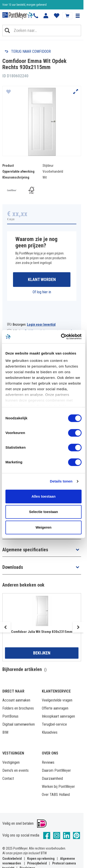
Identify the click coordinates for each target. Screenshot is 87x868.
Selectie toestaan (44, 512)
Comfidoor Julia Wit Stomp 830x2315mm (42, 632)
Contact (8, 778)
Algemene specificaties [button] (25, 550)
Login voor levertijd (41, 324)
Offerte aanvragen (55, 708)
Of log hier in (42, 292)
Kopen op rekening (41, 859)
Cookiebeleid (12, 859)
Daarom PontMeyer (56, 770)
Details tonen (61, 481)
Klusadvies (50, 732)
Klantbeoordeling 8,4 (14, 5)
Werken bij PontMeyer (58, 787)
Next (78, 627)
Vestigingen (11, 762)
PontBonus (10, 716)
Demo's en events (15, 770)
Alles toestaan (43, 496)
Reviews (48, 762)
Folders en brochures (18, 708)
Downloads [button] (13, 567)
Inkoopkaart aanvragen (58, 716)
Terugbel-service (54, 724)
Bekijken (42, 653)
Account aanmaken (16, 700)
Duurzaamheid (52, 778)
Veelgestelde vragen (57, 700)
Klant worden (42, 279)
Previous (5, 627)
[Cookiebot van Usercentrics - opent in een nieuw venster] (62, 337)
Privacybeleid (37, 863)
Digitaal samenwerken (19, 724)
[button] (78, 16)
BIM (5, 732)
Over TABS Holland (56, 795)
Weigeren (43, 527)
